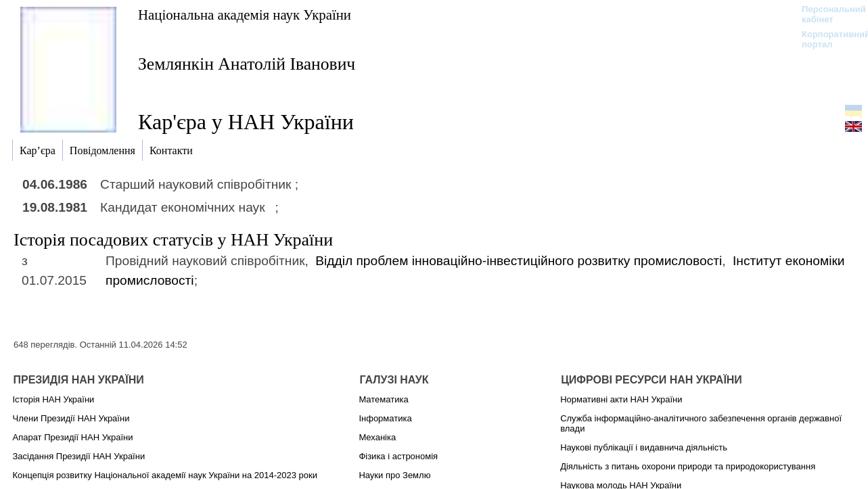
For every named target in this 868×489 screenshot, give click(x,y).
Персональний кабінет (827, 14)
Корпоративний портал (827, 39)
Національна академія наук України (245, 15)
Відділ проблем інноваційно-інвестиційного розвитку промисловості (519, 261)
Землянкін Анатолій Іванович (247, 64)
